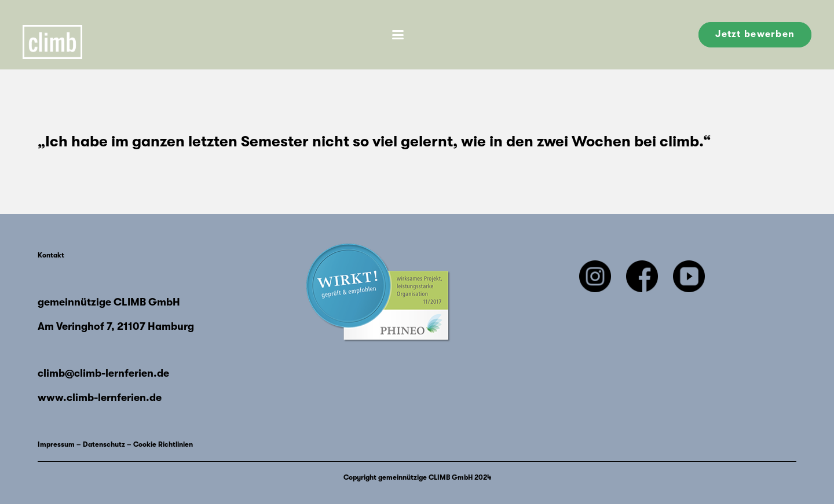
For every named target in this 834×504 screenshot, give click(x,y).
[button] (398, 35)
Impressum (56, 444)
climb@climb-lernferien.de (103, 373)
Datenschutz (104, 444)
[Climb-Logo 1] (60, 35)
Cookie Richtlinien (163, 444)
